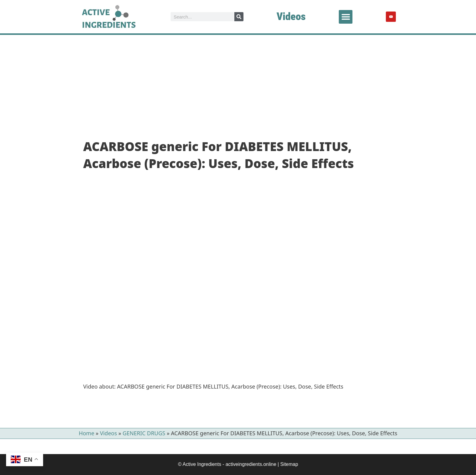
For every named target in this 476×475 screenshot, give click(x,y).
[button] (346, 17)
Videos (291, 16)
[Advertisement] (238, 80)
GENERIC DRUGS (144, 433)
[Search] (239, 17)
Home (86, 433)
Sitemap (289, 464)
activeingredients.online (251, 464)
